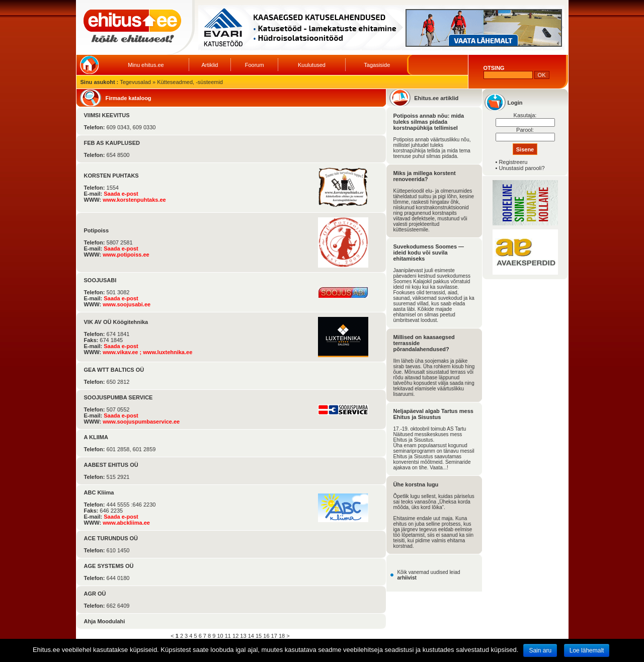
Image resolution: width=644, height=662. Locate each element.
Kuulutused (312, 65)
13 (243, 636)
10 (220, 636)
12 (235, 636)
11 (228, 636)
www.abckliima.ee (126, 523)
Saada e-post (121, 194)
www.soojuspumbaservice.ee (141, 422)
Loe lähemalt (587, 650)
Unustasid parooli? (521, 168)
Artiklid (210, 65)
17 (274, 636)
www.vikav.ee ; (123, 352)
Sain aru (540, 650)
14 (251, 636)
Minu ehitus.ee (146, 65)
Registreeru (513, 162)
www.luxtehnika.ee (168, 352)
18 (282, 636)
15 (259, 636)
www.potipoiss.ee (126, 255)
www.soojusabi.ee (127, 304)
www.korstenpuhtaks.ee (134, 200)
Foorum (255, 65)
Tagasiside (377, 65)
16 (266, 636)
